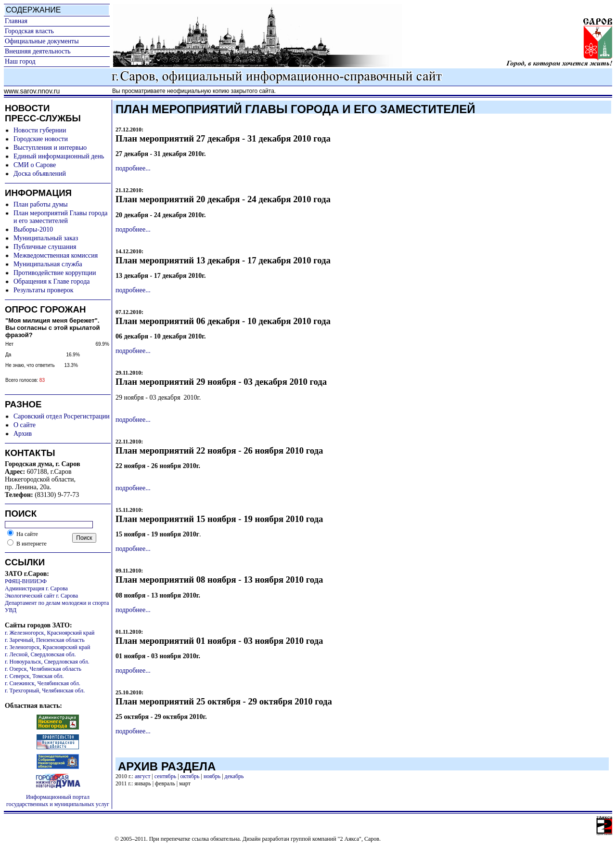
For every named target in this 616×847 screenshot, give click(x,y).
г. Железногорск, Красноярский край (50, 633)
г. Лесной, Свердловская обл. (40, 654)
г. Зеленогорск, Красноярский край (47, 647)
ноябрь (212, 776)
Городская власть (29, 31)
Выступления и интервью (50, 148)
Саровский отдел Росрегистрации (62, 416)
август (142, 776)
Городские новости (41, 139)
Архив (23, 434)
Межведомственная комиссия (56, 255)
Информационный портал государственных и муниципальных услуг (58, 801)
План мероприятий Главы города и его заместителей (61, 217)
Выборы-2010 (33, 229)
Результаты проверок (44, 290)
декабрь (234, 776)
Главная (16, 21)
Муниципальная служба (48, 264)
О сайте (25, 425)
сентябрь (165, 776)
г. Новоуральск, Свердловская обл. (47, 662)
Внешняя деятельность (38, 51)
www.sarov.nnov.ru (32, 91)
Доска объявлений (40, 174)
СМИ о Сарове (35, 165)
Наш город (20, 61)
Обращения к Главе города (51, 281)
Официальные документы (42, 41)
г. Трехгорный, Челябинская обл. (45, 691)
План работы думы (41, 204)
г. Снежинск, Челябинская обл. (43, 683)
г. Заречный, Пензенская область (45, 640)
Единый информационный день (59, 156)
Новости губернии (40, 130)
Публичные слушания (45, 247)
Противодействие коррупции (55, 273)
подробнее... (133, 168)
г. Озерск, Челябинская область (43, 669)
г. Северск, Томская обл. (34, 676)
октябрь (190, 776)
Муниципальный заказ (46, 238)
